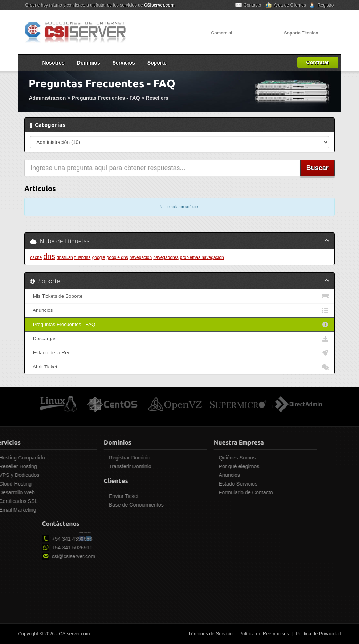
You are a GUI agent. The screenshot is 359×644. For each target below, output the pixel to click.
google (99, 257)
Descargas (179, 339)
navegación (141, 257)
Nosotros (53, 63)
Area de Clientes (290, 5)
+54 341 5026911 (102, 548)
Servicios (124, 63)
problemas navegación (202, 257)
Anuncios (179, 310)
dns (49, 256)
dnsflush (65, 257)
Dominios (89, 63)
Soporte (157, 63)
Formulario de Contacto (216, 492)
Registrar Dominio (100, 458)
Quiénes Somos (208, 458)
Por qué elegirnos (209, 466)
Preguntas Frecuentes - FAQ (106, 98)
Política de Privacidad (319, 634)
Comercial (222, 33)
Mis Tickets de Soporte (179, 296)
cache (36, 257)
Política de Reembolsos (264, 634)
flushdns (83, 257)
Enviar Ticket (94, 496)
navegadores (166, 257)
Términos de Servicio (211, 634)
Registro (326, 5)
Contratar (318, 62)
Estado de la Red (179, 353)
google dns (117, 257)
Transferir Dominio (100, 466)
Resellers (157, 98)
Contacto (252, 5)
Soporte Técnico (301, 33)
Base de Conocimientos (107, 505)
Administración (47, 98)
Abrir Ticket (179, 367)
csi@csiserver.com (103, 556)
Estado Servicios (208, 484)
